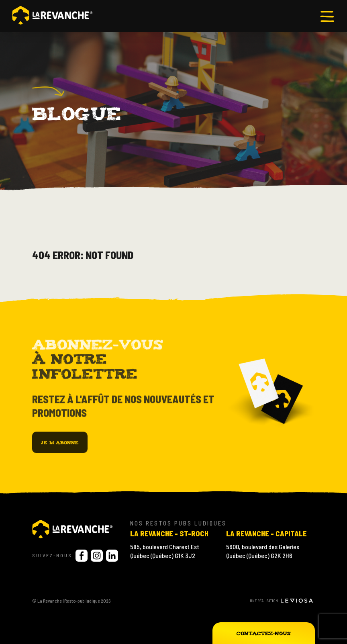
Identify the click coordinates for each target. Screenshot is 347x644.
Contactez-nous (264, 633)
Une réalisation (281, 601)
